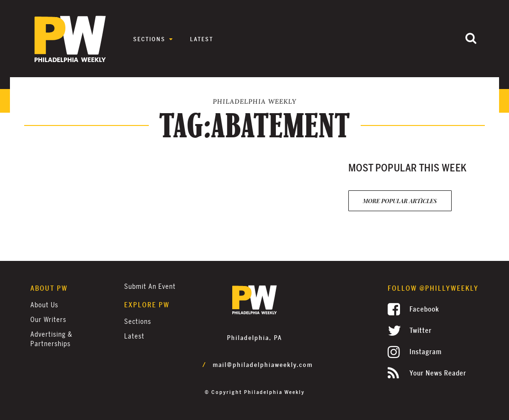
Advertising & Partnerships (51, 339)
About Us (44, 305)
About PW (49, 289)
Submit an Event (150, 287)
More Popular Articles (400, 201)
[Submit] (471, 39)
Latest (202, 39)
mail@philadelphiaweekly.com (263, 365)
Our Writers (48, 320)
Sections (149, 39)
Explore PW (147, 305)
